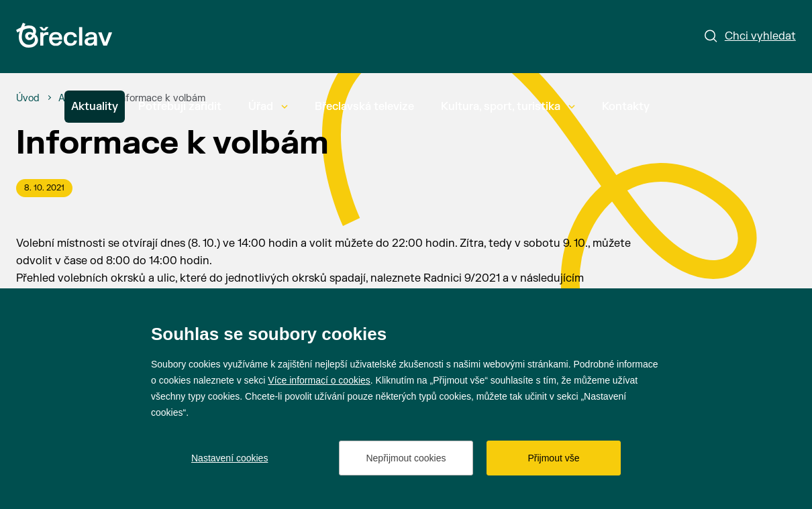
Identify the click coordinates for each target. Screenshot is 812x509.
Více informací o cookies (319, 380)
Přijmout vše (553, 458)
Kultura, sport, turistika (508, 107)
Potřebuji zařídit (180, 107)
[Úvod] (28, 99)
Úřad (268, 107)
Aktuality (95, 107)
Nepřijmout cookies (406, 458)
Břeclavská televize (364, 107)
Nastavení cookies (230, 458)
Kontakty (626, 107)
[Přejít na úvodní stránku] (64, 35)
